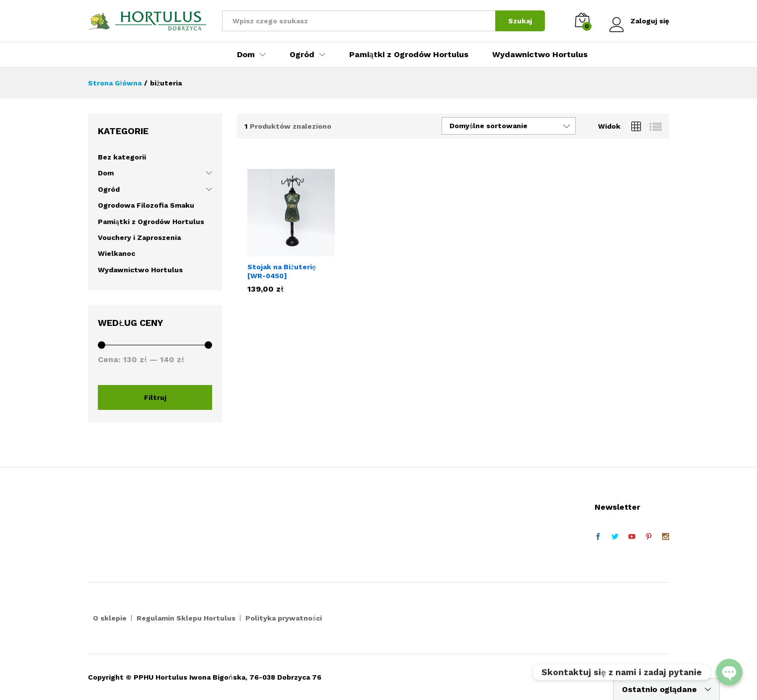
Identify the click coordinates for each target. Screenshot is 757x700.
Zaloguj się (639, 21)
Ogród (109, 189)
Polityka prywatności (284, 618)
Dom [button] (246, 55)
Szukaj (520, 21)
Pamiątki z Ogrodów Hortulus (409, 55)
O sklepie (110, 618)
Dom (106, 173)
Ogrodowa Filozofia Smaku (146, 205)
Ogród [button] (302, 55)
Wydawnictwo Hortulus (540, 55)
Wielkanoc (116, 253)
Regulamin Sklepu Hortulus (186, 618)
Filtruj (155, 397)
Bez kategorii (122, 157)
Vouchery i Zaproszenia (139, 237)
